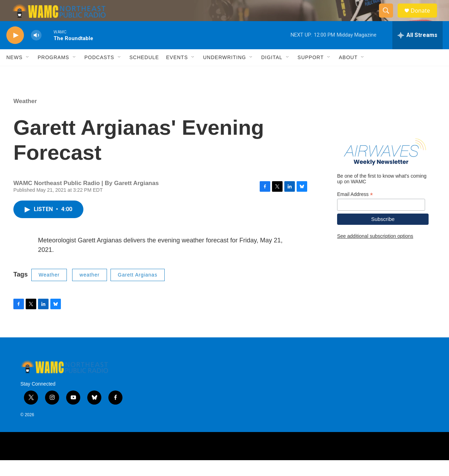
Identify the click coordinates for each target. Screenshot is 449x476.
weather (90, 291)
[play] (15, 51)
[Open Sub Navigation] (28, 73)
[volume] (36, 51)
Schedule (144, 73)
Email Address (355, 210)
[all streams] (418, 51)
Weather (25, 117)
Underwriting (224, 73)
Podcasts (99, 73)
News (14, 73)
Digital (272, 73)
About (348, 73)
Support (311, 73)
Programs (53, 73)
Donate (425, 18)
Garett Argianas (138, 291)
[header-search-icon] (389, 19)
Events (177, 73)
